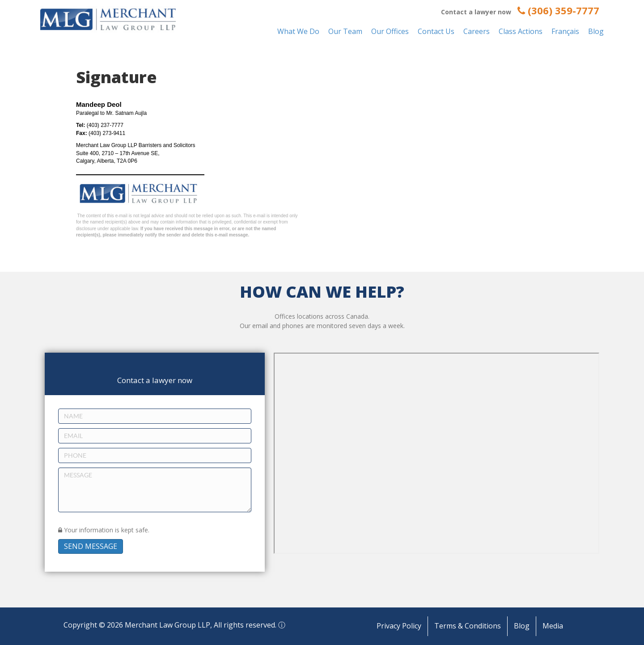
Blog (596, 31)
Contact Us (436, 31)
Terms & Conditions (468, 626)
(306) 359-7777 (558, 10)
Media (553, 626)
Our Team (345, 31)
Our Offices (390, 31)
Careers (477, 31)
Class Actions (521, 31)
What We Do (298, 31)
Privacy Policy (399, 626)
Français (565, 31)
